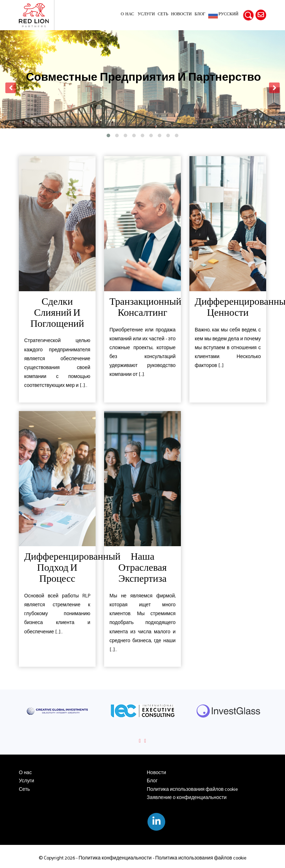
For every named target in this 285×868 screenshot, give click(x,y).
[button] (108, 135)
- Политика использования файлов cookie (199, 858)
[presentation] (11, 88)
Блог (200, 14)
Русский (228, 15)
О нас (127, 14)
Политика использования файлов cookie (192, 790)
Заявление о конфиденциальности (187, 798)
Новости (181, 14)
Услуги (146, 14)
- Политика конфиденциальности (113, 858)
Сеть (163, 14)
